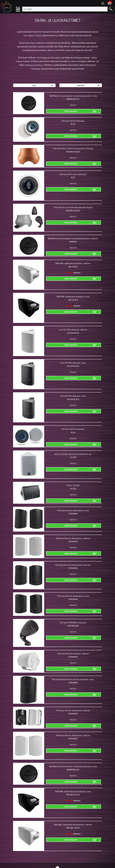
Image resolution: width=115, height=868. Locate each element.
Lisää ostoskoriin (71, 111)
